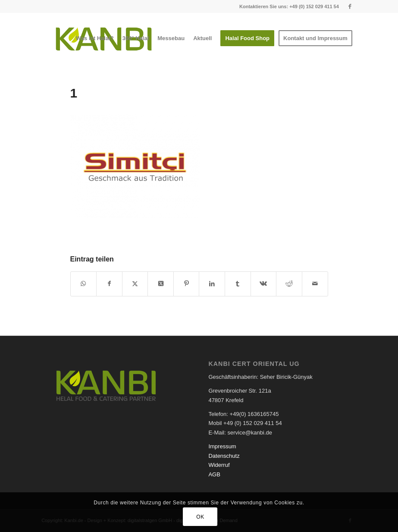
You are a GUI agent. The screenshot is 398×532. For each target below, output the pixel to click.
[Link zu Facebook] (350, 6)
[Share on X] (161, 284)
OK (200, 517)
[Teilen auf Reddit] (289, 284)
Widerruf (219, 465)
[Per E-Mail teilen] (315, 284)
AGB (214, 474)
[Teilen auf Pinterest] (186, 284)
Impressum (222, 446)
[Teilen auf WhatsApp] (84, 284)
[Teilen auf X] (135, 284)
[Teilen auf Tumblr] (238, 284)
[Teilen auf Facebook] (109, 284)
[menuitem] (95, 38)
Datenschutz (224, 456)
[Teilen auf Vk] (264, 284)
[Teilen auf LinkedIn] (212, 284)
